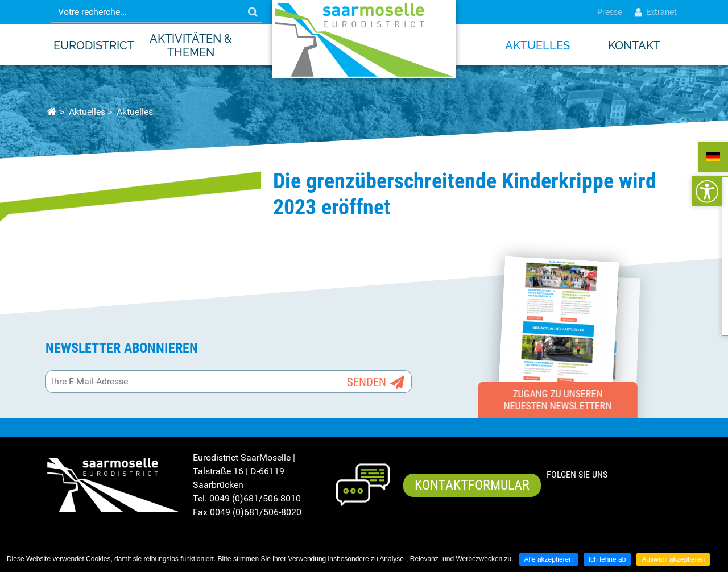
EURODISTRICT (94, 45)
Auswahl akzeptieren (673, 559)
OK (253, 12)
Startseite (51, 112)
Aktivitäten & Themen (191, 45)
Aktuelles (537, 45)
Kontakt (634, 45)
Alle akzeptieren (549, 559)
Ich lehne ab (607, 559)
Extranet (655, 12)
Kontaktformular (472, 485)
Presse (610, 12)
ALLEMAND (713, 157)
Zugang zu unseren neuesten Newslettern (558, 400)
